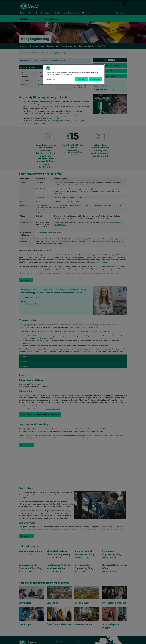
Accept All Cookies (95, 79)
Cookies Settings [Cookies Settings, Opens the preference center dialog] (50, 79)
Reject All (81, 79)
